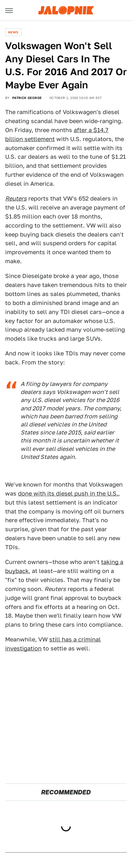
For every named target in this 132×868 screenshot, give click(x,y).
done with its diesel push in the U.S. (68, 493)
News (13, 32)
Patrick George (27, 98)
